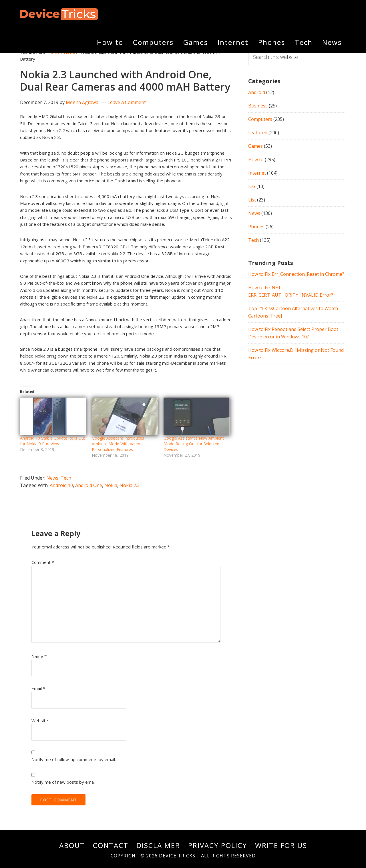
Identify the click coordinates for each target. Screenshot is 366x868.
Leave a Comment (127, 102)
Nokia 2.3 (130, 485)
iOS (252, 186)
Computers (260, 119)
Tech (66, 478)
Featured (258, 133)
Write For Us (281, 845)
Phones (256, 227)
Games (255, 146)
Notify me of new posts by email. (64, 782)
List (252, 200)
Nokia (111, 485)
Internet (257, 173)
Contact (111, 845)
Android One (89, 485)
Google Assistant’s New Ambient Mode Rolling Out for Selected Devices (194, 444)
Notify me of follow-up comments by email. (74, 759)
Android (257, 92)
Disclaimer (158, 845)
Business (258, 106)
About (72, 845)
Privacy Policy (218, 845)
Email (38, 688)
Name (39, 656)
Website (40, 721)
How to (256, 159)
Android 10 (61, 485)
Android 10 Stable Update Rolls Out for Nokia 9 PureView (53, 441)
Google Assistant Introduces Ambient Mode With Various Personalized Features (118, 444)
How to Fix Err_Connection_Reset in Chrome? (296, 274)
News (52, 478)
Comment (43, 562)
